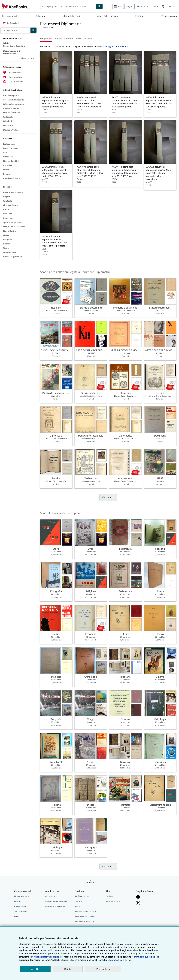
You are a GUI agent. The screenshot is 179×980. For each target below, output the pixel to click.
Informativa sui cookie (85, 922)
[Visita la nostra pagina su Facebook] (138, 897)
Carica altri (108, 497)
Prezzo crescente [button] (84, 39)
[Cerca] (99, 6)
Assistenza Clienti (113, 901)
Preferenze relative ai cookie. (45, 957)
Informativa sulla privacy (85, 911)
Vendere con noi (169, 16)
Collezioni (40, 16)
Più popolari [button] (46, 39)
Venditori (140, 16)
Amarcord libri (48, 27)
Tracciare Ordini (21, 911)
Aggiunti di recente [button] (64, 39)
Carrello (17, 917)
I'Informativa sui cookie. (144, 957)
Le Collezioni (11, 23)
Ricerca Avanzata (10, 16)
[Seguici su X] (138, 903)
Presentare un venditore (55, 906)
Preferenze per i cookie (85, 917)
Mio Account (142, 6)
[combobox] (68, 6)
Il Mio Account (20, 906)
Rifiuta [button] (68, 969)
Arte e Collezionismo (108, 16)
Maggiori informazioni (117, 46)
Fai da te (109, 896)
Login (129, 6)
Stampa (79, 901)
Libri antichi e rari (71, 16)
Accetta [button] (35, 969)
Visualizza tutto (28, 58)
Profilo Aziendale (82, 896)
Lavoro (78, 906)
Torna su (89, 882)
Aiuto (171, 6)
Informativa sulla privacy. (120, 960)
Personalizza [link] (103, 969)
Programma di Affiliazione (56, 901)
